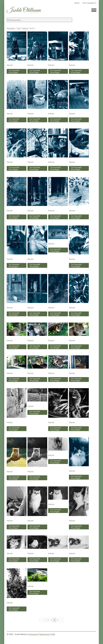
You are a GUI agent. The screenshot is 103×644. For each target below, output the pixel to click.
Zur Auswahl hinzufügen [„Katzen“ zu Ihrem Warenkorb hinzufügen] (14, 71)
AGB (53, 634)
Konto (77, 3)
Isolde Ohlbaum (24, 10)
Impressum (33, 634)
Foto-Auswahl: (89, 3)
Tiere (19, 28)
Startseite (11, 28)
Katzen (25, 28)
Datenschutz (45, 634)
